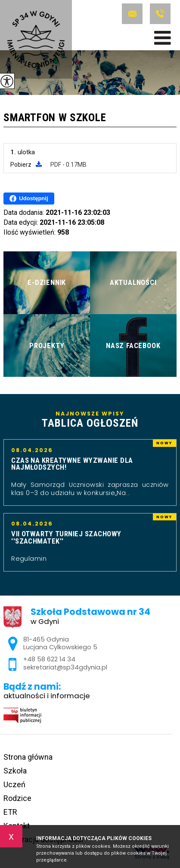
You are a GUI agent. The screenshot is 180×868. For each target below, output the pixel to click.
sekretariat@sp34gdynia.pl (132, 14)
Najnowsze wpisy (90, 420)
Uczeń (14, 784)
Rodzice (17, 798)
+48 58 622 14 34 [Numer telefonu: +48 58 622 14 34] (49, 659)
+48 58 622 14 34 (160, 14)
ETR (10, 812)
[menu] (163, 38)
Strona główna (28, 757)
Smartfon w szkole (55, 118)
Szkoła (15, 771)
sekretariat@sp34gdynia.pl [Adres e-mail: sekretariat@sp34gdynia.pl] (65, 667)
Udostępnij (29, 199)
